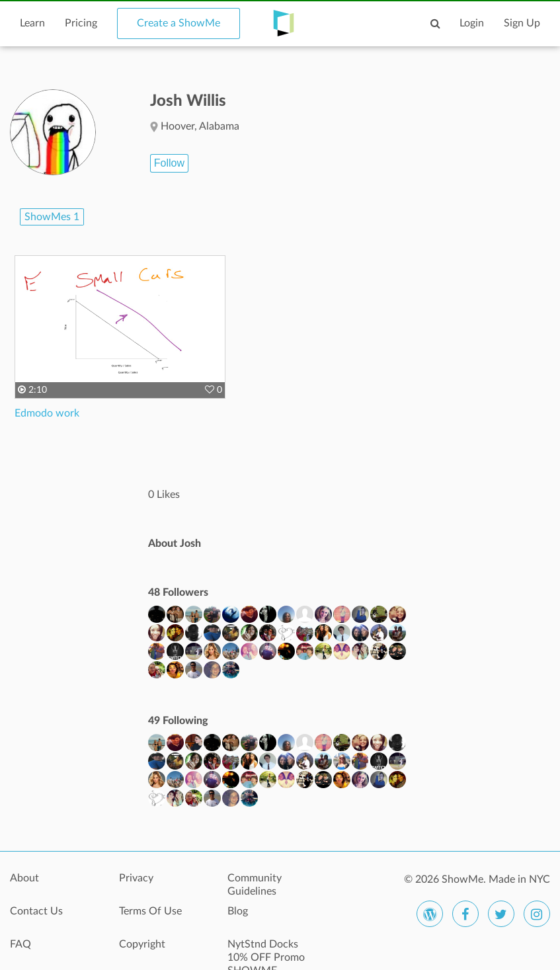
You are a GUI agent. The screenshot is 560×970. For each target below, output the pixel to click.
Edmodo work (47, 413)
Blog (238, 911)
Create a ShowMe (179, 23)
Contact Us (36, 911)
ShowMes (52, 217)
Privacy (136, 878)
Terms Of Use (150, 911)
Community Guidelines (255, 885)
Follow (169, 163)
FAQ (20, 944)
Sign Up (522, 23)
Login (472, 23)
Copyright (142, 944)
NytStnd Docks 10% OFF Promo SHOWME (266, 951)
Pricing (81, 23)
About (24, 878)
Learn (32, 23)
